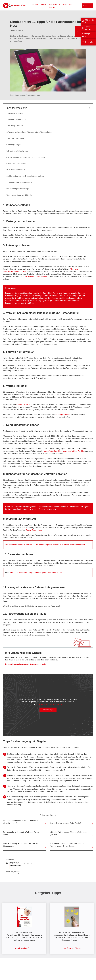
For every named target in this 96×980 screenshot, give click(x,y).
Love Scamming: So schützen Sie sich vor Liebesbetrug (21, 845)
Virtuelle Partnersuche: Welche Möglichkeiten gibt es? (69, 833)
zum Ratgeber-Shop (24, 948)
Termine (43, 4)
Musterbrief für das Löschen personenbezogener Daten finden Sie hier (36, 573)
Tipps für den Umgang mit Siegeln (19, 195)
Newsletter (89, 42)
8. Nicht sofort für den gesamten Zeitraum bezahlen (26, 157)
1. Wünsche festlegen (14, 113)
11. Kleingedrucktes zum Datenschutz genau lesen (25, 176)
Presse (64, 4)
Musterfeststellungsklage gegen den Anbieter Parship (64, 451)
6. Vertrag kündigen (14, 145)
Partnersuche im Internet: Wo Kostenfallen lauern (21, 833)
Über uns (52, 7)
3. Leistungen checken (15, 126)
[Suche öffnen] (79, 6)
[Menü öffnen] (87, 6)
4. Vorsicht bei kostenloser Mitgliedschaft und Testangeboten (29, 132)
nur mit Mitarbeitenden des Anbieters (36, 277)
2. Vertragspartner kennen (16, 120)
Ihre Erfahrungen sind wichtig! (18, 189)
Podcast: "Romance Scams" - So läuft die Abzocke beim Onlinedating (21, 822)
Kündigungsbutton (63, 415)
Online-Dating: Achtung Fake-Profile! (65, 823)
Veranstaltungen (54, 4)
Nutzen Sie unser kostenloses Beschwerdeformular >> (27, 664)
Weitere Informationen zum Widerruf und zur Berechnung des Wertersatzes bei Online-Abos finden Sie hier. (45, 545)
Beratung (35, 4)
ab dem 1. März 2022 (24, 405)
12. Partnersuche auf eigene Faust (19, 182)
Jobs (70, 4)
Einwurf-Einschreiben (34, 530)
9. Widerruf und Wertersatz (16, 164)
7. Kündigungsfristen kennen (17, 151)
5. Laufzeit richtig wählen (16, 138)
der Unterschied (46, 293)
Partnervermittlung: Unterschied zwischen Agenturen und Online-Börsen (68, 845)
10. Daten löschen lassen (16, 170)
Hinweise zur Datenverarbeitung (50, 704)
